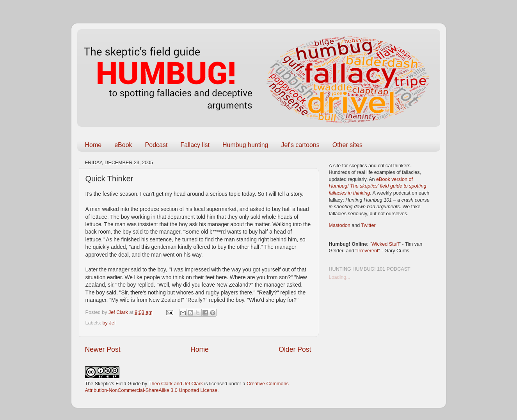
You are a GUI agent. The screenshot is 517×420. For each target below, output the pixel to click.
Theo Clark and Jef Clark (176, 384)
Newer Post (103, 349)
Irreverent (368, 251)
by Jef (109, 323)
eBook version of (378, 186)
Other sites (347, 145)
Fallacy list (195, 145)
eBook (123, 145)
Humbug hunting (245, 145)
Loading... (340, 277)
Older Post (295, 349)
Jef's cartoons (300, 145)
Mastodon (340, 225)
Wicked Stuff (385, 244)
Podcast (156, 145)
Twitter (369, 225)
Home (93, 145)
